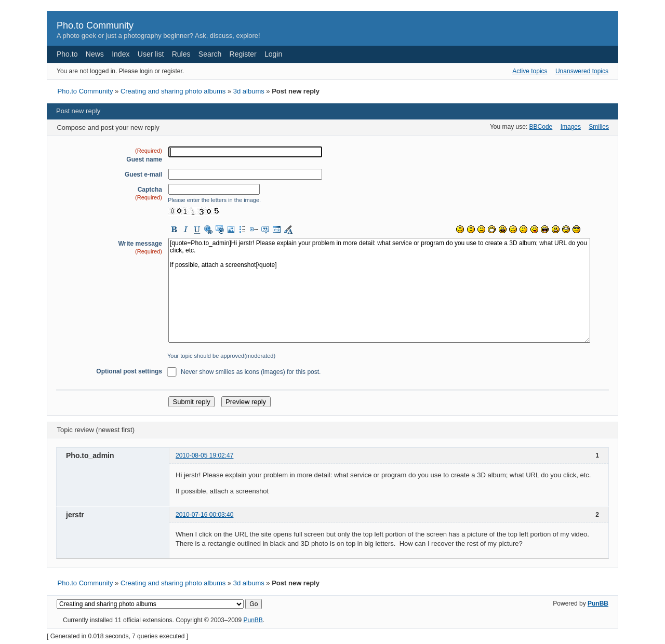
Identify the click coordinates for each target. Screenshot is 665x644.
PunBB (598, 603)
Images (571, 127)
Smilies (599, 127)
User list (151, 54)
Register (243, 54)
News (95, 54)
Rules (181, 54)
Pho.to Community (95, 25)
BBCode (541, 127)
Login (273, 54)
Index (121, 54)
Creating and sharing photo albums (173, 91)
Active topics (530, 71)
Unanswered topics (582, 71)
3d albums (249, 91)
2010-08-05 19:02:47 (204, 455)
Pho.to (67, 54)
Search (210, 54)
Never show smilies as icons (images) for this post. (251, 372)
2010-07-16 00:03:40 (204, 515)
